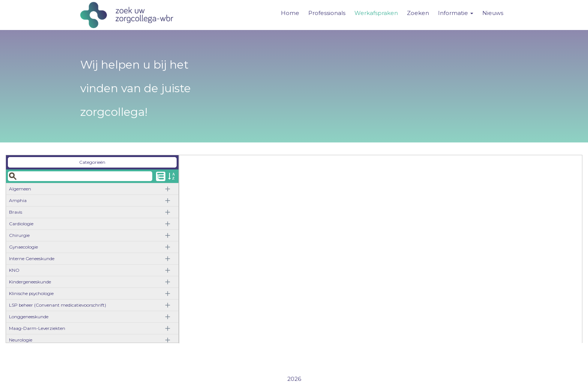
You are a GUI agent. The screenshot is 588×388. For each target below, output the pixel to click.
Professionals (327, 13)
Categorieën (92, 162)
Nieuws (493, 13)
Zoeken (418, 13)
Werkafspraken (376, 13)
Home (290, 13)
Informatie (456, 13)
